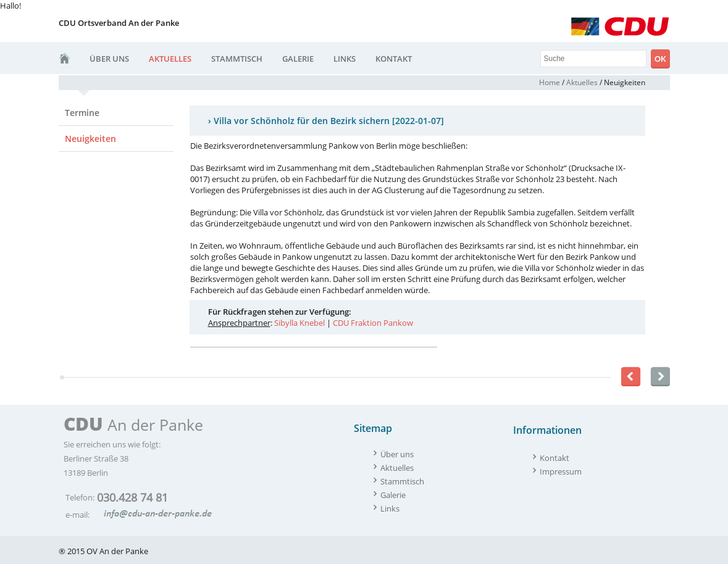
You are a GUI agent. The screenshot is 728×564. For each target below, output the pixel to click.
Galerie (298, 59)
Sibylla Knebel (299, 323)
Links (345, 59)
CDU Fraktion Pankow (373, 323)
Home (550, 82)
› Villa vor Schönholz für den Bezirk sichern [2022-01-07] (326, 121)
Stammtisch (237, 59)
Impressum (561, 471)
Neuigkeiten (90, 139)
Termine (82, 113)
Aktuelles (170, 59)
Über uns (109, 59)
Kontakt (394, 59)
